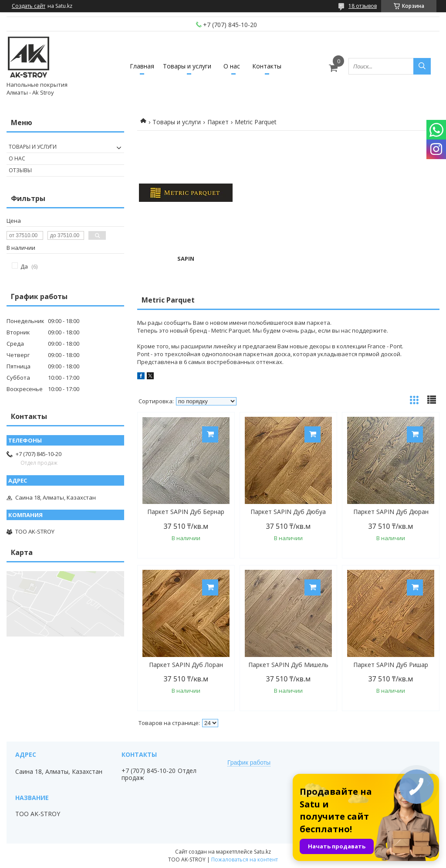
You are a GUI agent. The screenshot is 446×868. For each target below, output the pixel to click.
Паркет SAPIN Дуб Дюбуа (288, 512)
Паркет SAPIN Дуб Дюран (391, 512)
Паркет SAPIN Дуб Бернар (186, 512)
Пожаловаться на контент (245, 859)
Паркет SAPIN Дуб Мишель (288, 665)
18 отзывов (363, 6)
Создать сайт (29, 6)
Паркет (218, 122)
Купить (210, 434)
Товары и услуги (187, 66)
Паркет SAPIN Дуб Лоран (186, 665)
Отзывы (20, 170)
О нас (232, 66)
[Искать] (422, 66)
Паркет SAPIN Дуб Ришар (391, 665)
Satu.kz (262, 852)
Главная (142, 66)
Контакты (267, 66)
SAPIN (186, 259)
